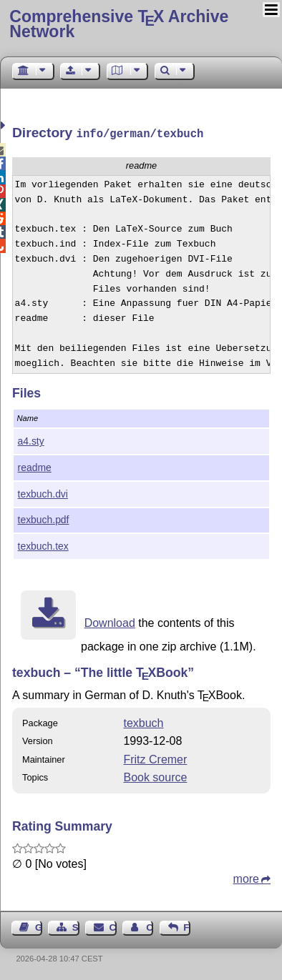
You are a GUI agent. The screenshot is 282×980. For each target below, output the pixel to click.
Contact (113, 926)
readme (35, 466)
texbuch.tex (43, 545)
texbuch (143, 722)
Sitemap (76, 926)
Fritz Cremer (155, 758)
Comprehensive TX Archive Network (119, 24)
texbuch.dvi (43, 493)
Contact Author (150, 926)
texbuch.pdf (44, 518)
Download (110, 622)
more (246, 877)
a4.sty (31, 440)
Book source (155, 776)
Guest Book (39, 926)
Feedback (187, 926)
